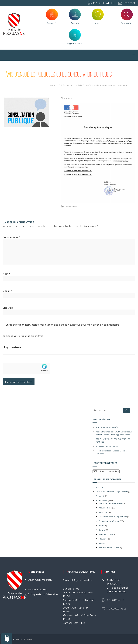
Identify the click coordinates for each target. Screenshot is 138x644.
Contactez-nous (117, 609)
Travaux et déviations (109, 548)
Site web (8, 308)
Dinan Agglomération (109, 521)
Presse (102, 543)
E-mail (7, 291)
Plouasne (103, 539)
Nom (6, 274)
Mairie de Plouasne (24, 639)
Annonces (104, 512)
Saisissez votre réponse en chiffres (23, 336)
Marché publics (106, 534)
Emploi (102, 530)
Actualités (52, 23)
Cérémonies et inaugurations (113, 517)
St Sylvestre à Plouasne (107, 446)
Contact (129, 3)
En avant (100, 496)
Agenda (75, 23)
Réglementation (75, 43)
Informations (67, 85)
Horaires (98, 23)
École (101, 525)
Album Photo (105, 508)
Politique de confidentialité (43, 594)
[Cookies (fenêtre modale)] (7, 639)
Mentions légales (37, 590)
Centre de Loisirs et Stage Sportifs (112, 492)
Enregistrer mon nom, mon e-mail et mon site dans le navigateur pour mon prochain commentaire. (62, 325)
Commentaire (11, 237)
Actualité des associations (111, 503)
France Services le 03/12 (107, 427)
